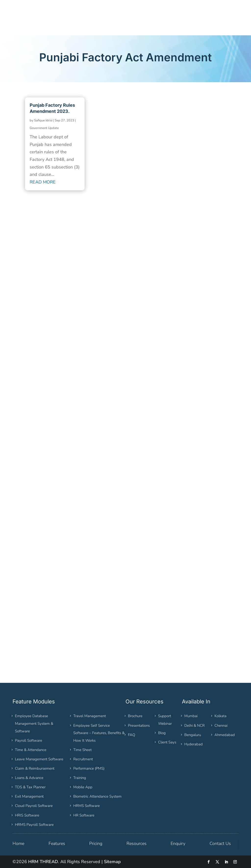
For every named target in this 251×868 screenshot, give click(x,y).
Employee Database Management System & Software (34, 723)
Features (57, 843)
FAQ (132, 735)
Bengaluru (193, 735)
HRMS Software (87, 806)
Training (80, 778)
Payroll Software (29, 740)
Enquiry (178, 843)
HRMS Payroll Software (34, 825)
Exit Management (29, 796)
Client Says (167, 742)
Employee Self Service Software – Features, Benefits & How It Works (99, 733)
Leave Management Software (39, 759)
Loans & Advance (29, 778)
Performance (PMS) (89, 768)
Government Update (44, 128)
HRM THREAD (43, 862)
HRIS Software (27, 815)
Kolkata (220, 716)
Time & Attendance (31, 750)
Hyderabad (194, 744)
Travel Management (90, 716)
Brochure (135, 716)
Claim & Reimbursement (35, 768)
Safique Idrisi (43, 120)
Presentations (139, 725)
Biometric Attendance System (97, 796)
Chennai (221, 725)
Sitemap (112, 862)
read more (43, 182)
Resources (137, 843)
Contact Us (220, 843)
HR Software (84, 815)
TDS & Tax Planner (30, 787)
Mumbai (191, 716)
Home (18, 843)
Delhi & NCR (195, 725)
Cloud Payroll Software (34, 806)
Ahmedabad (225, 735)
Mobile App (83, 787)
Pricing (96, 843)
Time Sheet (82, 750)
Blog (162, 733)
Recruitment (83, 759)
